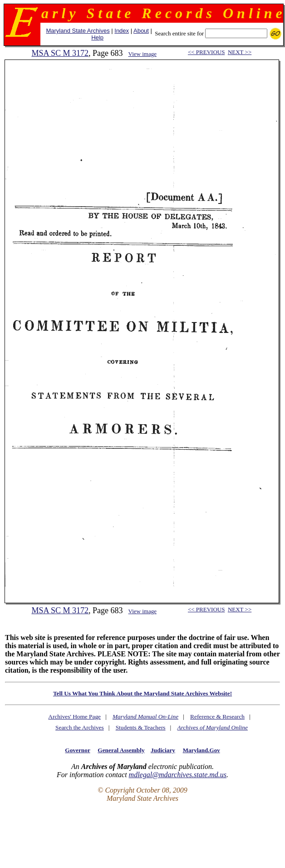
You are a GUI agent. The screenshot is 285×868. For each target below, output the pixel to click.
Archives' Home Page (74, 717)
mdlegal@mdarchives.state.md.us (178, 775)
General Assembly (121, 750)
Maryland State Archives (78, 31)
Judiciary (163, 750)
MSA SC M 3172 (60, 53)
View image (142, 54)
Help (97, 37)
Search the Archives (80, 727)
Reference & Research (217, 717)
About (141, 31)
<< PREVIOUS (206, 52)
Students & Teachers (141, 727)
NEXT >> (240, 52)
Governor (77, 750)
